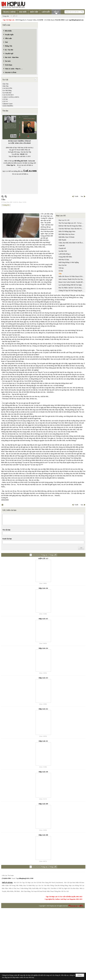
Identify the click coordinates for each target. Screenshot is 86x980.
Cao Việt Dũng (7, 90)
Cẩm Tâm (5, 86)
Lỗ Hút (61, 271)
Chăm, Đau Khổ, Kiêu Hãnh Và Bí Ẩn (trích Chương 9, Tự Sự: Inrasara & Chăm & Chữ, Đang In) (72, 243)
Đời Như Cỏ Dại (64, 260)
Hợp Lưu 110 (43, 772)
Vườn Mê (62, 246)
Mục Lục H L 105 (64, 220)
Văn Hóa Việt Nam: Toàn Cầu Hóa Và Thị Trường (72, 229)
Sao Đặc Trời (63, 251)
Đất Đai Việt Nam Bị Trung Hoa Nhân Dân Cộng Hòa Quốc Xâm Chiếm (72, 226)
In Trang (2, 505)
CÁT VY (5, 101)
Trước (76, 196)
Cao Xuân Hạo (7, 93)
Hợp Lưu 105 (61, 216)
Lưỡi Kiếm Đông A (65, 254)
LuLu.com (32, 161)
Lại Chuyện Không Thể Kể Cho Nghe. (70, 285)
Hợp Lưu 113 (43, 678)
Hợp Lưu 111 (43, 741)
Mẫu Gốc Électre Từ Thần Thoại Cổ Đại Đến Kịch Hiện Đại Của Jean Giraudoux (72, 276)
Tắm (60, 274)
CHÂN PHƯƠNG (8, 106)
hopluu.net (53, 906)
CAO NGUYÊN (7, 88)
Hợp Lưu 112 (43, 709)
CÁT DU (5, 99)
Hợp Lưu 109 (43, 804)
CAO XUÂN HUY (8, 95)
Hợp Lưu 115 (43, 619)
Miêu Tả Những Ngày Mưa (67, 231)
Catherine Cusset (7, 104)
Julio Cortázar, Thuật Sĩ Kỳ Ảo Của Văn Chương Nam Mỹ (72, 279)
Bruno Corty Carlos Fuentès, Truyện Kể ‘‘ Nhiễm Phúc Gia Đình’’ (72, 282)
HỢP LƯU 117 (43, 558)
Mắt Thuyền (62, 240)
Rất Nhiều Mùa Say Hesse (67, 234)
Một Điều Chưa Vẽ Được (67, 237)
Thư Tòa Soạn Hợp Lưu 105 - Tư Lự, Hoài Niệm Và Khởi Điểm (72, 223)
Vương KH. (6, 205)
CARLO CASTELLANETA (11, 97)
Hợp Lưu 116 (43, 588)
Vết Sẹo (61, 268)
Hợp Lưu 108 (43, 835)
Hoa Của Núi (63, 265)
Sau (82, 196)
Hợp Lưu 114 (43, 648)
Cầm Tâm (5, 84)
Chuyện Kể (62, 248)
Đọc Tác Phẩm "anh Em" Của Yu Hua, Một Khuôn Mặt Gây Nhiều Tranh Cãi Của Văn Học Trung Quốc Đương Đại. (72, 288)
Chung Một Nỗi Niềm (65, 257)
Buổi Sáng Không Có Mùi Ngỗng (69, 262)
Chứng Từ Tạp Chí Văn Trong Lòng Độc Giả (72, 291)
